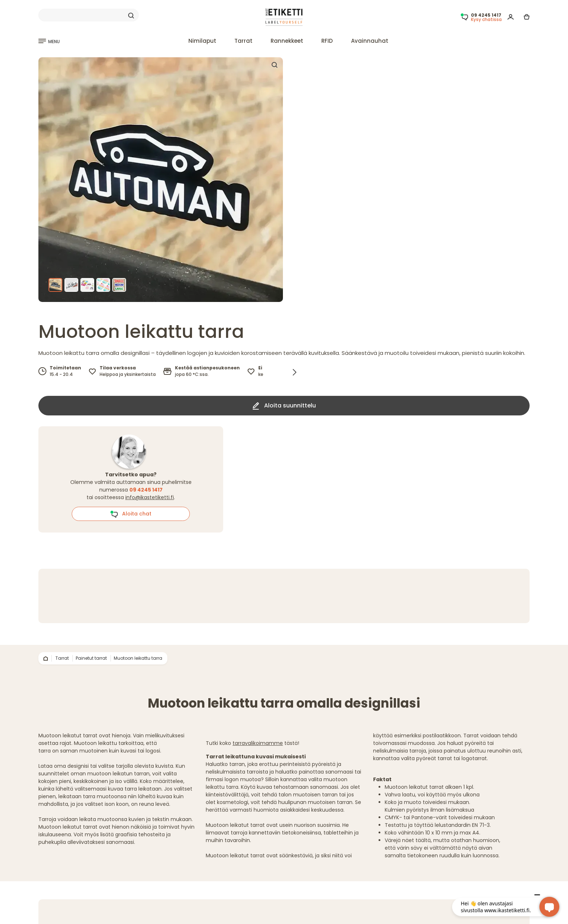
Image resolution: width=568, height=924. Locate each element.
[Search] (89, 15)
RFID (327, 41)
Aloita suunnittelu (284, 405)
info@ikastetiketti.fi (150, 497)
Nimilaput (202, 41)
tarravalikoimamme (258, 743)
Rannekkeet (287, 41)
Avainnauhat (370, 41)
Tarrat (243, 41)
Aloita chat (131, 514)
